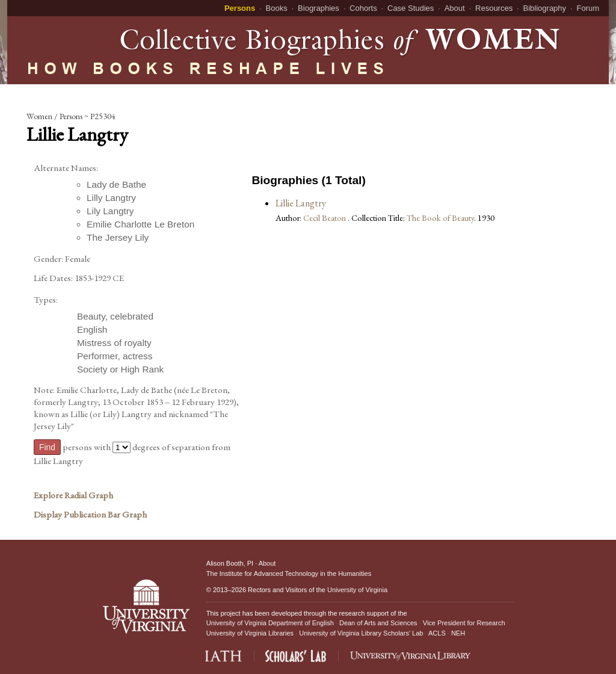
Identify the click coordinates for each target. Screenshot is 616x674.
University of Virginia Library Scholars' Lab (361, 633)
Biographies (319, 8)
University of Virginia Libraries (250, 633)
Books (277, 8)
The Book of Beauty (440, 218)
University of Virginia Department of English (270, 623)
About (455, 8)
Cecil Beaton (325, 218)
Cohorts (363, 8)
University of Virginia (357, 590)
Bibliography (545, 8)
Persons (240, 8)
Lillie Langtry (301, 203)
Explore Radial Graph (73, 495)
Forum (588, 8)
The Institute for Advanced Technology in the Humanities (289, 574)
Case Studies (411, 8)
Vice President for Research (464, 623)
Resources (494, 8)
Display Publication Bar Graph (90, 515)
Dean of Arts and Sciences (378, 623)
